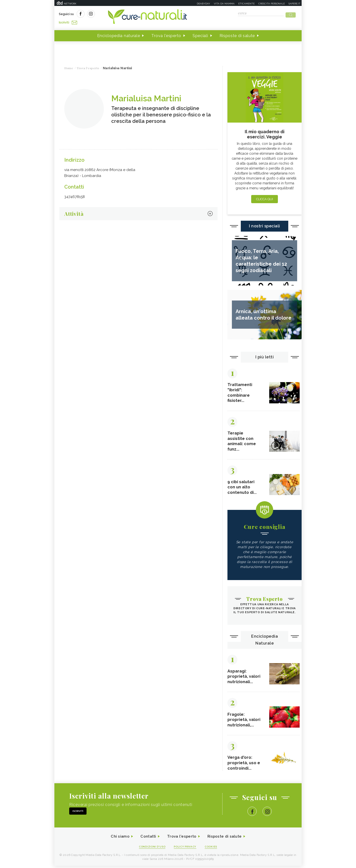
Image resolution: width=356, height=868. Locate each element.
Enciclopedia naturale (119, 34)
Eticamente (246, 4)
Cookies (213, 849)
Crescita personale (272, 4)
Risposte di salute (237, 34)
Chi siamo (117, 838)
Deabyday (203, 4)
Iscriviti (114, 14)
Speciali (200, 34)
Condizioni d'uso (151, 849)
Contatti (147, 838)
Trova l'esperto (166, 34)
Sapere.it (294, 4)
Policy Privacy (186, 849)
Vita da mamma (224, 4)
